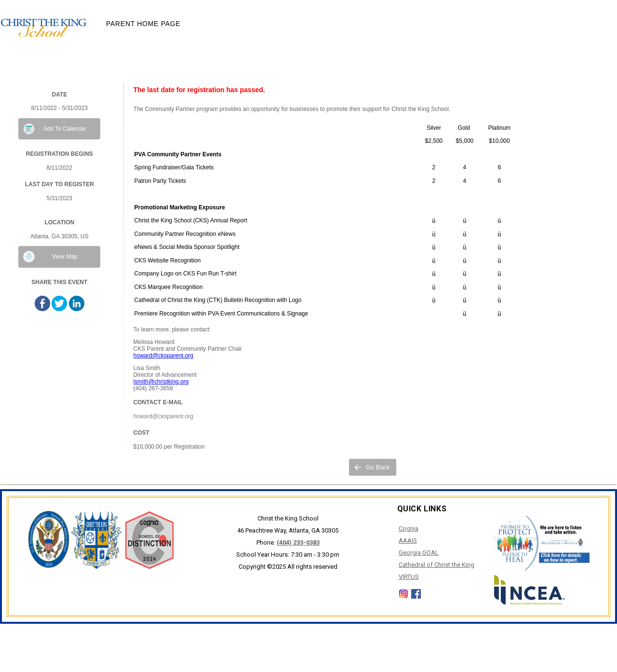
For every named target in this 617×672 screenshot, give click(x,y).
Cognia (409, 528)
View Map (65, 257)
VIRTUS (409, 577)
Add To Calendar (65, 129)
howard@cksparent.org (163, 356)
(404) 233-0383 (298, 542)
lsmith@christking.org (161, 382)
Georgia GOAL (419, 553)
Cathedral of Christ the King (436, 565)
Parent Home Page (143, 24)
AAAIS (408, 541)
